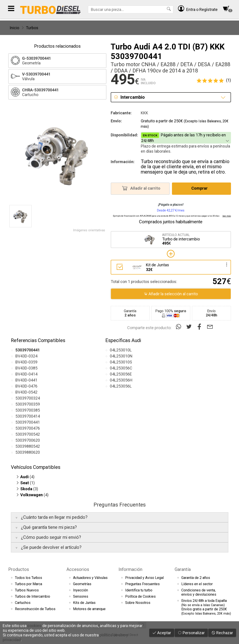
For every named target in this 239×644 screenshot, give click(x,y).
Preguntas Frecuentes (142, 584)
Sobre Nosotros (138, 603)
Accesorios (78, 569)
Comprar (201, 188)
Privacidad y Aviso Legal (144, 578)
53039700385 (28, 410)
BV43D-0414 (26, 374)
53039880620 (28, 452)
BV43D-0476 (26, 386)
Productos (19, 569)
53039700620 (28, 440)
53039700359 (28, 404)
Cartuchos (23, 603)
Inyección (81, 590)
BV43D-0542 (26, 392)
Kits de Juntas (84, 603)
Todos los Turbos (29, 578)
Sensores (81, 596)
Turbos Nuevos (27, 590)
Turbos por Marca (29, 584)
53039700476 (28, 428)
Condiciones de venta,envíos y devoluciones (199, 592)
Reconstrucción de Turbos (35, 609)
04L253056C (121, 368)
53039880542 (28, 446)
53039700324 (28, 398)
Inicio (14, 28)
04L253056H (121, 380)
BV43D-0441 (26, 380)
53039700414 (28, 416)
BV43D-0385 (26, 368)
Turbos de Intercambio (33, 596)
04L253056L (121, 386)
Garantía (183, 569)
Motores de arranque (89, 609)
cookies (34, 626)
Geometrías (82, 584)
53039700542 (28, 434)
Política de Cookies (140, 596)
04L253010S (121, 362)
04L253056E (121, 374)
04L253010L (121, 350)
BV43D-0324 (26, 356)
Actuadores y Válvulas (90, 578)
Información (130, 569)
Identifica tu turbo (139, 590)
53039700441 (28, 422)
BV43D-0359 (26, 362)
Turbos (32, 28)
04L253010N (121, 356)
